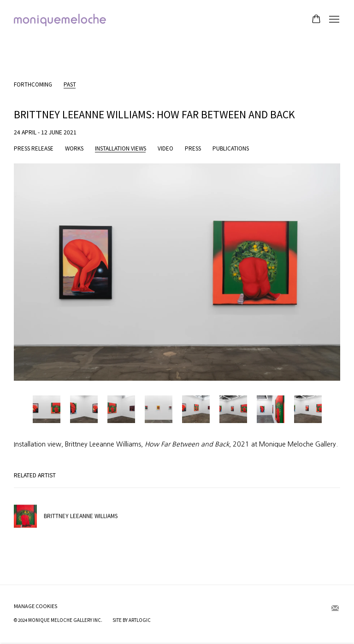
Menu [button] (333, 20)
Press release (34, 148)
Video (165, 148)
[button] (47, 409)
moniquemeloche (60, 20)
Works (74, 148)
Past (70, 84)
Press (193, 148)
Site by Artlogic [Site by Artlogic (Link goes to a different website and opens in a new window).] (132, 620)
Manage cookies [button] (36, 606)
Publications (231, 148)
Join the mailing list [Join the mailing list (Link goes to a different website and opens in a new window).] (335, 609)
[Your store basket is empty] (316, 20)
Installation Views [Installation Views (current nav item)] (121, 148)
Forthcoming (33, 84)
